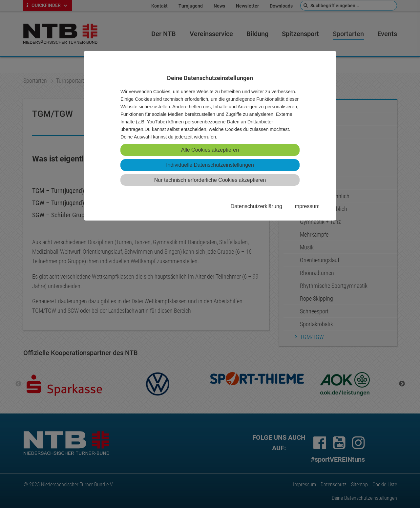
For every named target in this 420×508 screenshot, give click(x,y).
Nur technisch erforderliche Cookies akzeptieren (210, 180)
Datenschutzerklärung (256, 206)
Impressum (306, 206)
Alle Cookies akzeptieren (210, 150)
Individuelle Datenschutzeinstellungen (210, 165)
